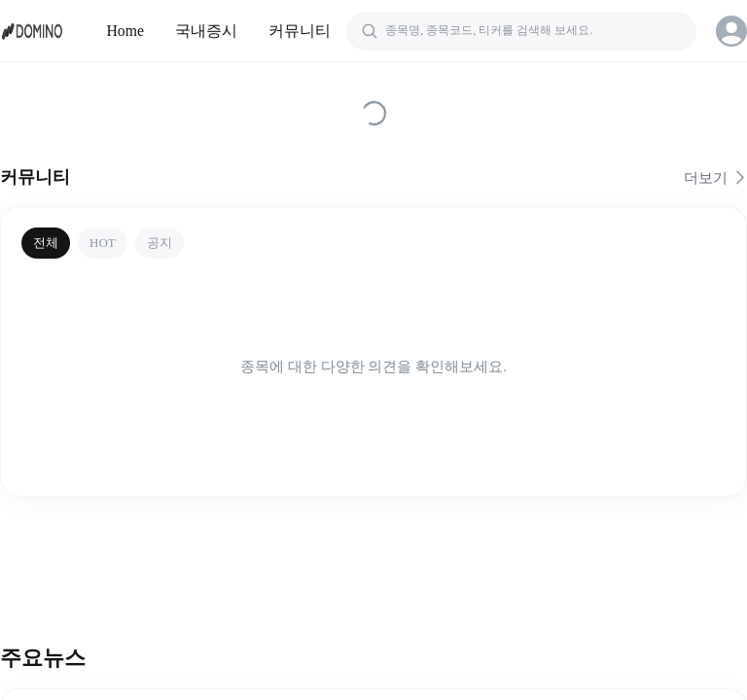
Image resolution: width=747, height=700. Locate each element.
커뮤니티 (300, 31)
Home (126, 31)
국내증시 (206, 31)
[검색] (521, 31)
